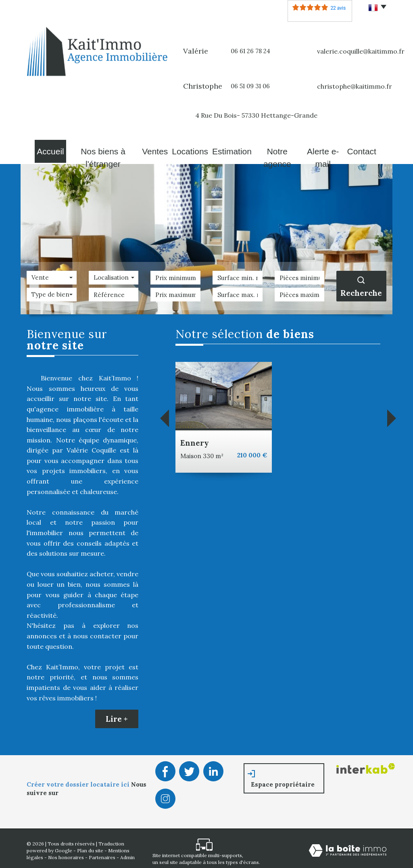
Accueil (44, 149)
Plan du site (90, 846)
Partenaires (102, 853)
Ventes (150, 149)
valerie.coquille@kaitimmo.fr (361, 51)
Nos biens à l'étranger (98, 149)
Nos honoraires (66, 853)
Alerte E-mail (326, 149)
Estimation (229, 149)
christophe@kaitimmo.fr (355, 86)
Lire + (117, 715)
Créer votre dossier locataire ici (79, 780)
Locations (188, 149)
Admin (127, 853)
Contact (368, 149)
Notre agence (276, 149)
